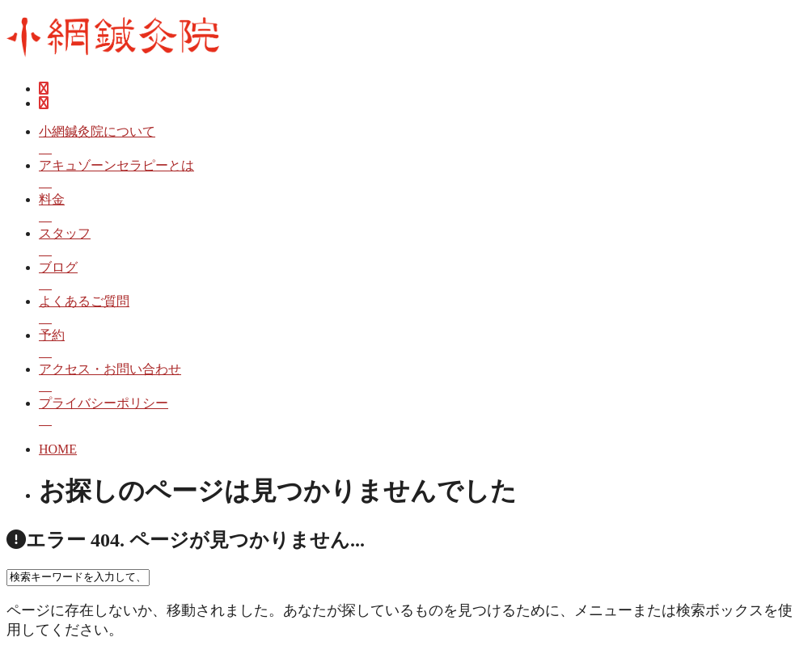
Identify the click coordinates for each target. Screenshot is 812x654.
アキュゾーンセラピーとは (422, 175)
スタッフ (422, 243)
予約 (422, 345)
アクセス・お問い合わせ (422, 379)
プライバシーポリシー (422, 413)
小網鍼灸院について (422, 141)
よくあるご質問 (422, 311)
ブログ (422, 277)
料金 (422, 209)
